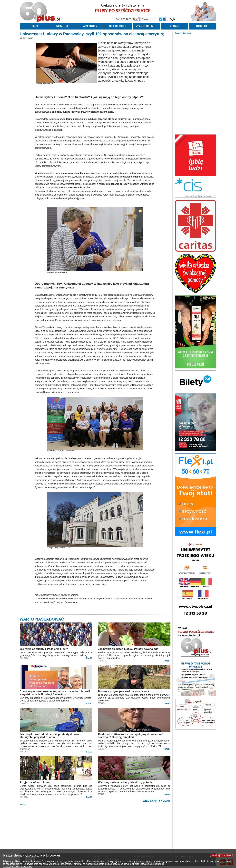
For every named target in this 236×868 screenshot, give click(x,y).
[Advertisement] (196, 83)
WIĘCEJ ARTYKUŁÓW (157, 801)
